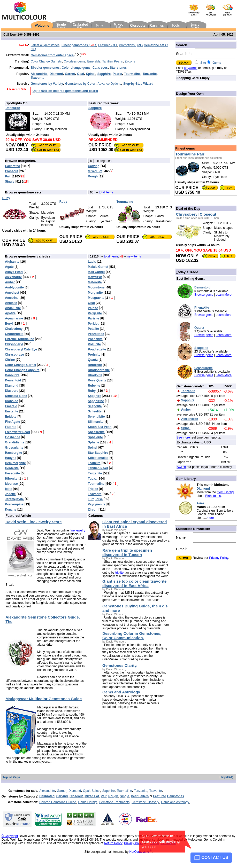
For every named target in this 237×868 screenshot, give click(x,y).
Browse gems (204, 295)
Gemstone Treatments (114, 802)
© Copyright (10, 836)
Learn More (224, 295)
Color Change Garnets (46, 61)
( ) (79, 45)
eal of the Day (188, 209)
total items (106, 192)
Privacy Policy (219, 558)
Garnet (62, 791)
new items (134, 256)
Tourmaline (124, 791)
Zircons (130, 61)
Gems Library (87, 802)
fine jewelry (78, 530)
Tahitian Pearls (113, 61)
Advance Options (109, 84)
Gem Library (225, 492)
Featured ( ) (107, 45)
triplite (119, 573)
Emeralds (94, 61)
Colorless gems (75, 61)
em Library (186, 479)
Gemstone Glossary (145, 802)
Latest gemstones (45, 45)
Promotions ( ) (131, 45)
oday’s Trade (187, 272)
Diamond (203, 489)
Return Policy (113, 843)
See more (183, 437)
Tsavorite (156, 791)
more (210, 518)
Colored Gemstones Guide (58, 802)
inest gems (185, 148)
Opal (86, 791)
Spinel (96, 791)
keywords (191, 68)
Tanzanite (141, 791)
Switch (181, 467)
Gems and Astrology (175, 802)
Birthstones (213, 496)
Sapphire (109, 791)
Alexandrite (47, 791)
